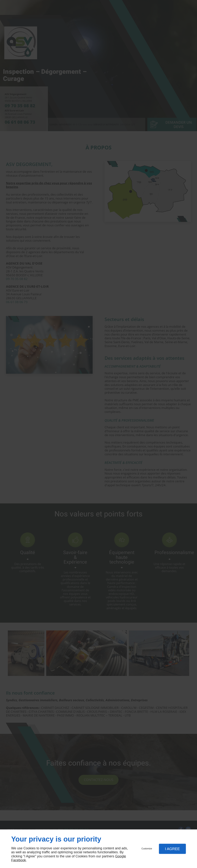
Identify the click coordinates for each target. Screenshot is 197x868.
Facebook (19, 860)
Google (121, 856)
